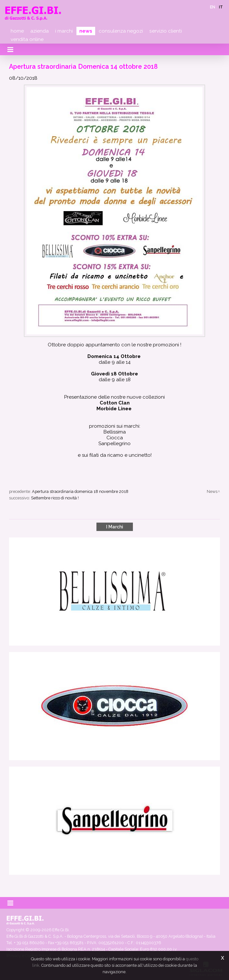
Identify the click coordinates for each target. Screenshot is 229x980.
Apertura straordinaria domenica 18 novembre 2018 (80, 491)
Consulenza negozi (121, 31)
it (221, 7)
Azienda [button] (40, 31)
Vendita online (27, 39)
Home (17, 31)
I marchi (64, 31)
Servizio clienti (166, 31)
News (86, 31)
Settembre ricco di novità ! (55, 498)
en (213, 7)
